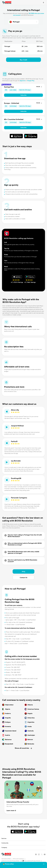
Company (4, 848)
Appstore (23, 81)
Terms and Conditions (18, 859)
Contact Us (24, 578)
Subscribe (24, 95)
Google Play (31, 81)
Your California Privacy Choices (31, 861)
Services (4, 839)
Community (5, 843)
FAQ (23, 572)
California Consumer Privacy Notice (10, 861)
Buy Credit (24, 60)
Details (38, 87)
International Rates (6, 859)
